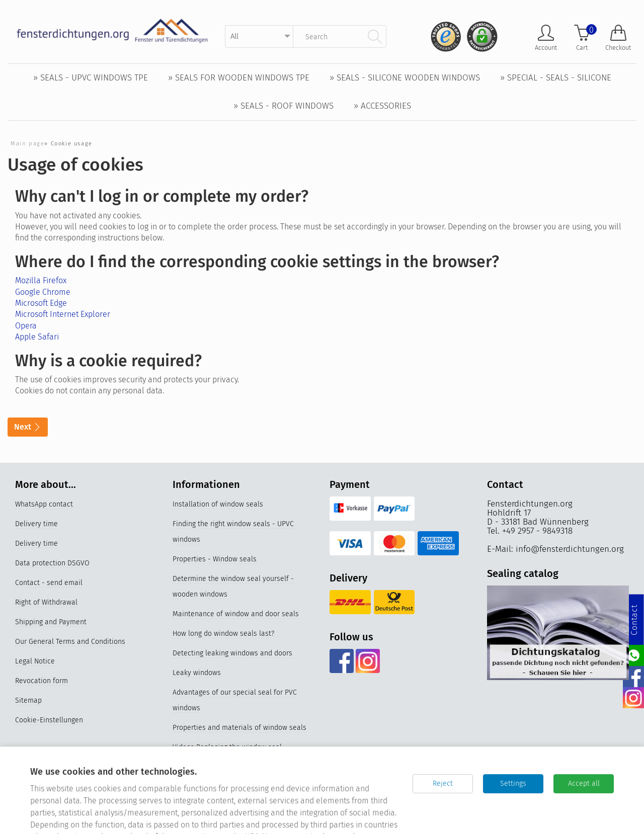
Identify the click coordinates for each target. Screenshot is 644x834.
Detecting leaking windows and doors (232, 653)
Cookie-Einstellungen (49, 720)
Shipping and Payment (51, 622)
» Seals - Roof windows (284, 106)
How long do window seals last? (223, 634)
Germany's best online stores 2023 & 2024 (240, 806)
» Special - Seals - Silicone (556, 78)
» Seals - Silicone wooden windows (405, 78)
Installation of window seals (218, 504)
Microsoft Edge (41, 303)
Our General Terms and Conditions (70, 642)
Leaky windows (197, 673)
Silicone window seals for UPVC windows (238, 786)
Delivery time (36, 524)
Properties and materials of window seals (239, 728)
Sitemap (28, 700)
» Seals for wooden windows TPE (239, 78)
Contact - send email (49, 583)
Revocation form (42, 681)
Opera (26, 326)
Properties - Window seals (215, 559)
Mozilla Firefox (41, 280)
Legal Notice (35, 661)
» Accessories (382, 106)
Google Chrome (43, 292)
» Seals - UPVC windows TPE (91, 78)
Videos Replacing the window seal (227, 747)
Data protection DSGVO (52, 563)
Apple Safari (37, 337)
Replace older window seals (217, 767)
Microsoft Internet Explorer (63, 314)
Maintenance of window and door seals (236, 614)
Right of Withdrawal (46, 602)
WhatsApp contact (44, 504)
